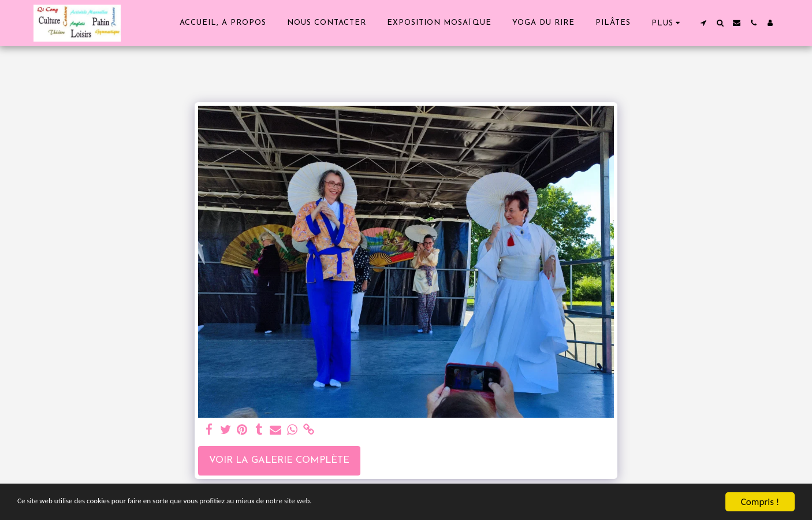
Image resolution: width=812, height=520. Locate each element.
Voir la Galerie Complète (279, 460)
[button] (703, 23)
